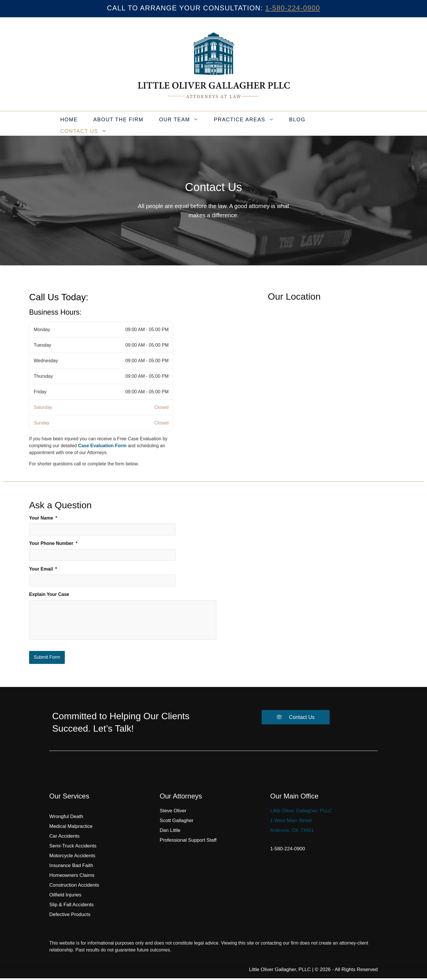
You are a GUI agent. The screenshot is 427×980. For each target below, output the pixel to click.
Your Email (43, 566)
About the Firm (123, 124)
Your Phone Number (53, 542)
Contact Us (332, 124)
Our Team (179, 124)
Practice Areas (240, 124)
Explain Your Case (49, 591)
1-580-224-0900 (293, 8)
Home (78, 124)
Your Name (43, 518)
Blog (289, 124)
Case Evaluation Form (102, 446)
